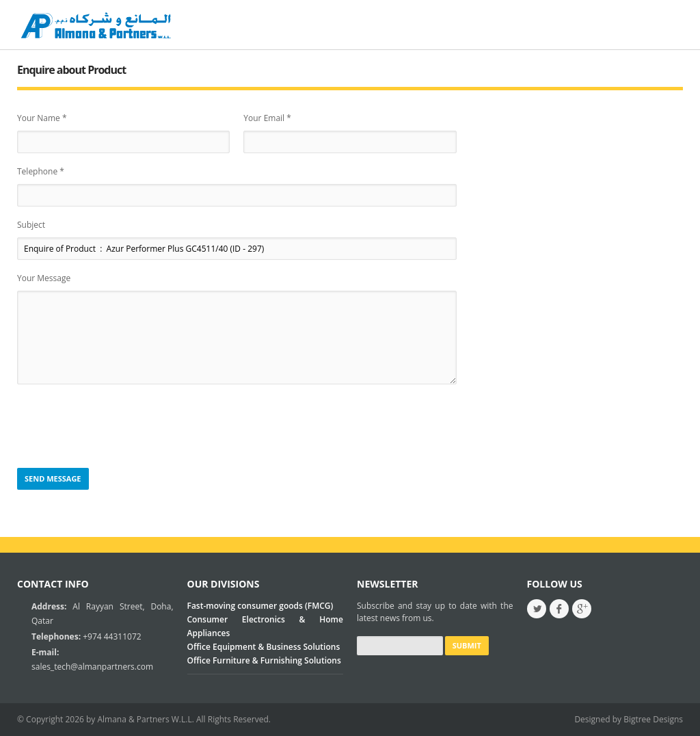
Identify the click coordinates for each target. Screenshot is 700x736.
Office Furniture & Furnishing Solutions (264, 660)
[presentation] (121, 427)
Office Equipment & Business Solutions (264, 647)
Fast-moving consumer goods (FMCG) (260, 606)
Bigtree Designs (653, 719)
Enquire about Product (71, 70)
